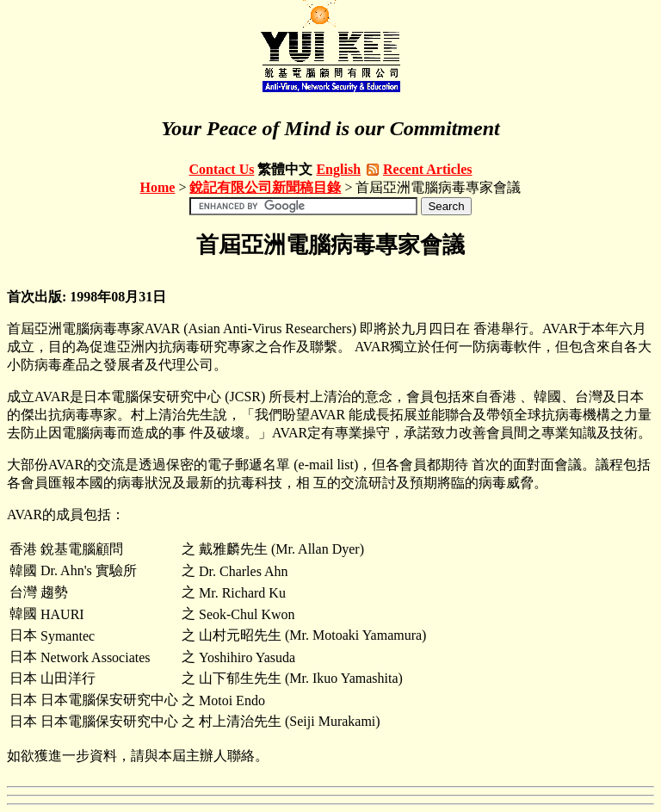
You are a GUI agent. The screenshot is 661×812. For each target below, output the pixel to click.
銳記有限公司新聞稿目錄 (265, 187)
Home (158, 187)
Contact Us (221, 169)
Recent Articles (428, 169)
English (338, 169)
